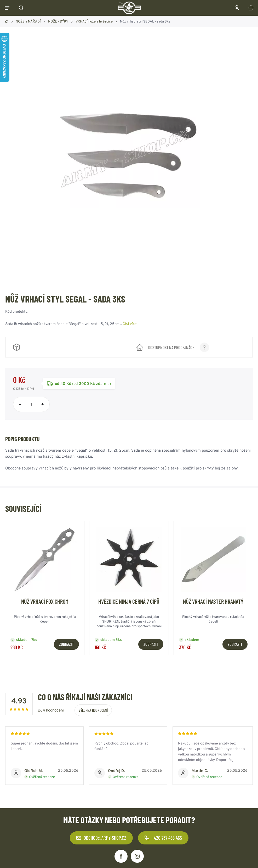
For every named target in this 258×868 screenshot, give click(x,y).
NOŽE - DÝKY (58, 21)
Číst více (130, 324)
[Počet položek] (31, 404)
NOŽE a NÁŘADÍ (28, 21)
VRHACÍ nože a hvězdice (94, 21)
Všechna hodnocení (93, 710)
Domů (7, 21)
